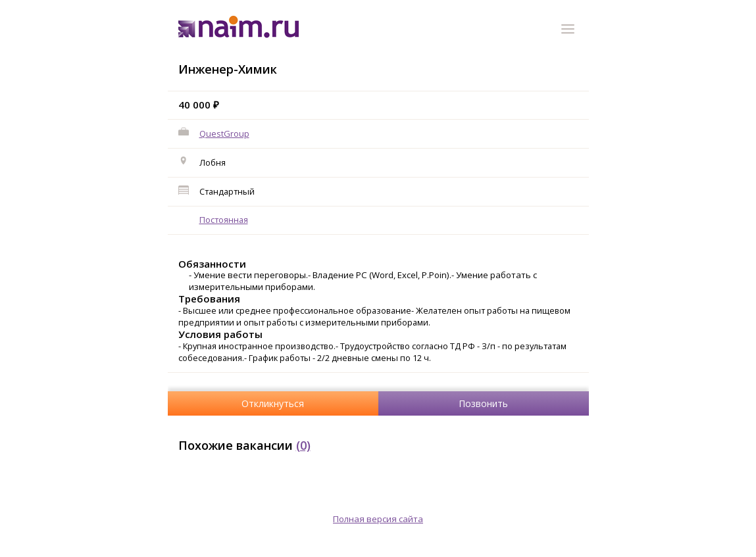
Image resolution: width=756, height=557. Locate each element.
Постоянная (224, 220)
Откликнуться (273, 403)
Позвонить (483, 403)
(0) (303, 445)
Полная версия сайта (378, 519)
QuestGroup (224, 133)
